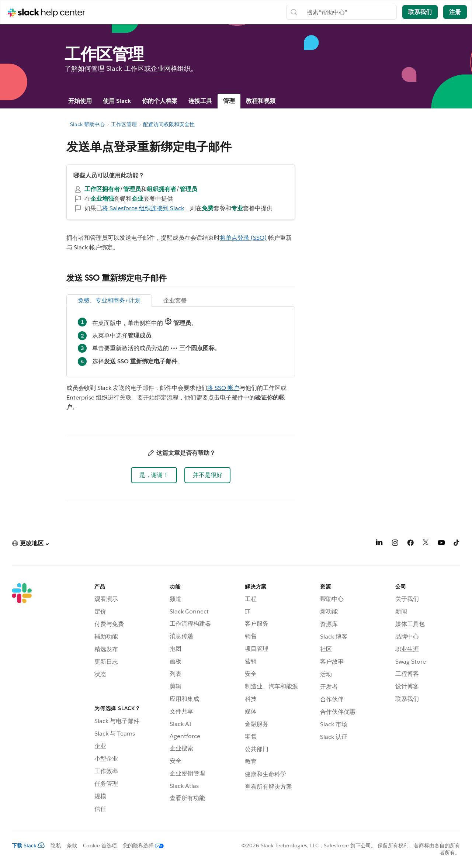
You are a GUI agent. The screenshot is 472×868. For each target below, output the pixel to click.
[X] (426, 544)
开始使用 (80, 101)
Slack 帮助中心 (87, 124)
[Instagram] (395, 544)
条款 (72, 845)
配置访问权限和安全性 (169, 124)
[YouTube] (441, 544)
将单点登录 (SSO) (243, 238)
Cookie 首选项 (100, 845)
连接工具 (200, 101)
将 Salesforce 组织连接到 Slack (143, 208)
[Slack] (22, 699)
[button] (154, 475)
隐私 (56, 845)
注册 (455, 12)
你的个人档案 (160, 101)
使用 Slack (117, 101)
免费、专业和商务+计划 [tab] (109, 300)
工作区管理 (124, 124)
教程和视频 (261, 101)
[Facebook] (410, 544)
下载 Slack (28, 845)
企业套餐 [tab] (175, 300)
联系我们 (420, 12)
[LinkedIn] (379, 544)
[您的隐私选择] (140, 845)
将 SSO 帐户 (223, 388)
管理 (229, 101)
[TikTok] (457, 544)
